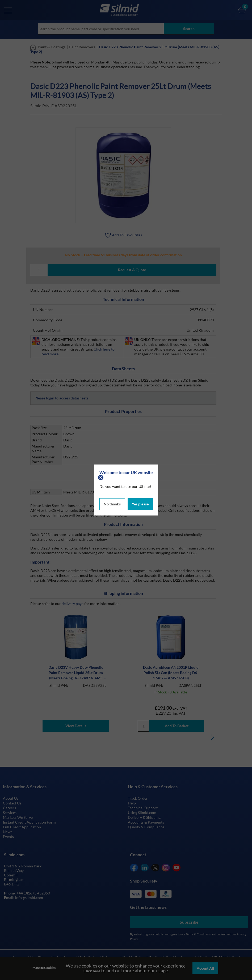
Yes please (140, 504)
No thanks (112, 504)
